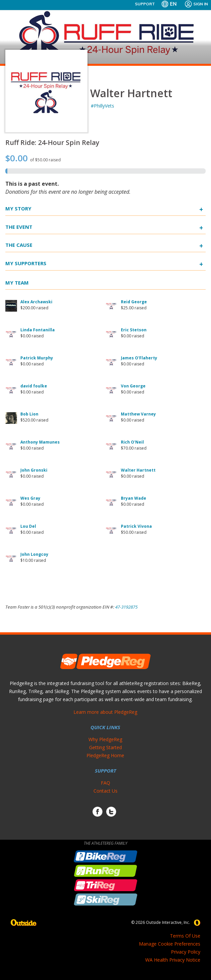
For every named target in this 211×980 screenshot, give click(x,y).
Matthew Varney (138, 414)
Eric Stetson (134, 330)
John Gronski (34, 470)
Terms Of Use (185, 936)
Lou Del (28, 526)
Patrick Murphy (37, 358)
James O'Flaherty (139, 358)
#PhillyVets (102, 106)
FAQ (105, 783)
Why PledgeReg (105, 739)
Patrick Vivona (136, 526)
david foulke (34, 386)
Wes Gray (30, 498)
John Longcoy (34, 554)
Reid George (134, 302)
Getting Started (105, 747)
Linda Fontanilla (38, 330)
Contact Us (105, 791)
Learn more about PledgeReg (105, 712)
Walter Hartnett (138, 470)
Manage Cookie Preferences (170, 944)
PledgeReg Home (105, 755)
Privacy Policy (186, 952)
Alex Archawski (36, 302)
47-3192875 (126, 607)
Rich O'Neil (132, 442)
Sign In (196, 4)
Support (145, 4)
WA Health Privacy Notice (173, 960)
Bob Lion (29, 414)
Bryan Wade (134, 498)
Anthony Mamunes (40, 442)
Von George (133, 386)
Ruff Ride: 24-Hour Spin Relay (52, 142)
